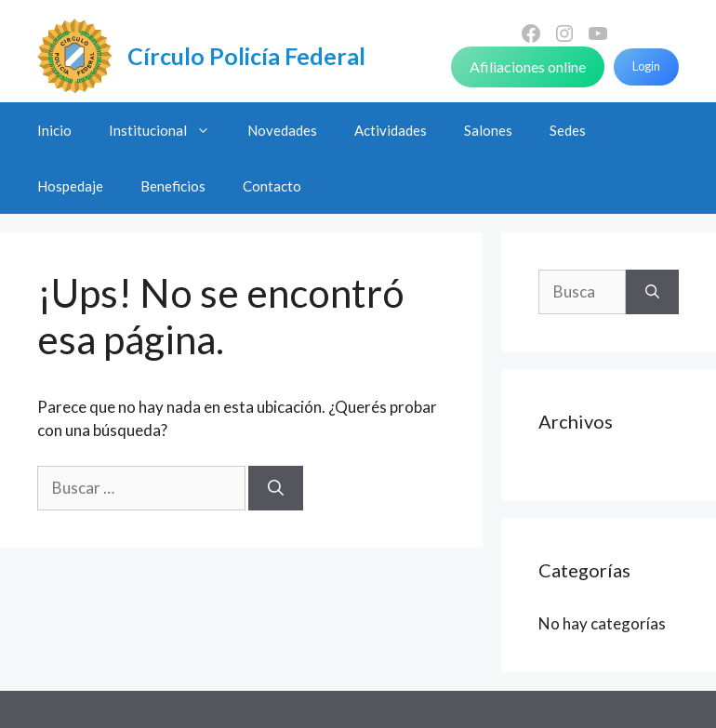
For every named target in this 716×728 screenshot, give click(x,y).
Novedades (282, 130)
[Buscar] (276, 488)
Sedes (568, 130)
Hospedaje (70, 186)
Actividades (391, 130)
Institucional (169, 130)
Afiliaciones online (528, 66)
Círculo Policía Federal (246, 56)
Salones (488, 130)
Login (646, 66)
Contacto (272, 186)
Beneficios (173, 186)
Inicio (54, 130)
